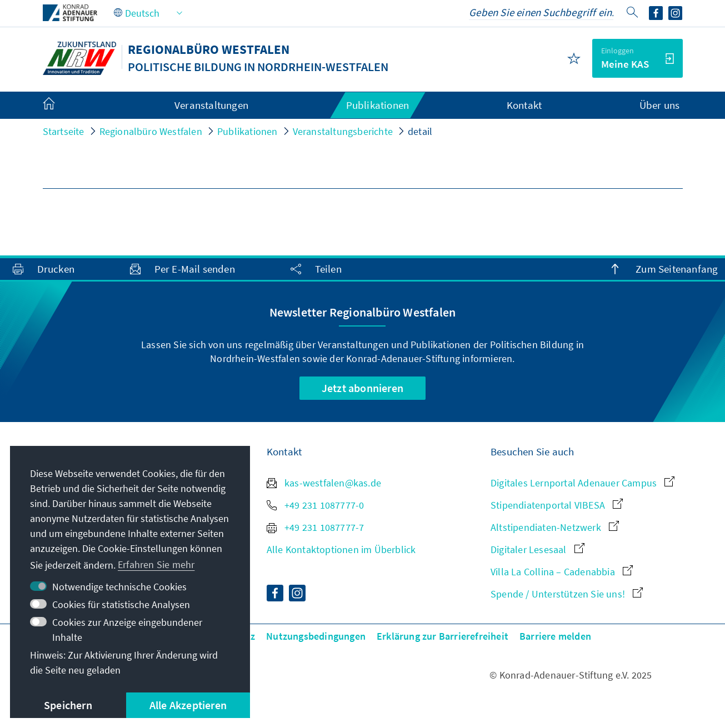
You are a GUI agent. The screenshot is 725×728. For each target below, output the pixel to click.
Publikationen (247, 131)
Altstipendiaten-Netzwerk (555, 527)
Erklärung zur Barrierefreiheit (442, 636)
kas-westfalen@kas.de (324, 483)
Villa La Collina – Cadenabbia (562, 572)
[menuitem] (60, 106)
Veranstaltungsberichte (343, 131)
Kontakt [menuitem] (524, 105)
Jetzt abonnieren (362, 388)
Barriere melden (555, 636)
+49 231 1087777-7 (316, 527)
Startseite (64, 131)
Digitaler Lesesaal (537, 549)
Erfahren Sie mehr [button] (156, 564)
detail (420, 131)
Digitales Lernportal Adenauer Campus (582, 483)
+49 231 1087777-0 (316, 505)
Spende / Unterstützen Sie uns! (567, 594)
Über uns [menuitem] (660, 105)
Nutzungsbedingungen (316, 636)
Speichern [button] (68, 705)
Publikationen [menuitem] (378, 105)
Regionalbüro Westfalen (151, 131)
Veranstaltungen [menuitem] (211, 105)
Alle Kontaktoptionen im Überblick (341, 549)
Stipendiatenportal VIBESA (557, 505)
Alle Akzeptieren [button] (188, 705)
